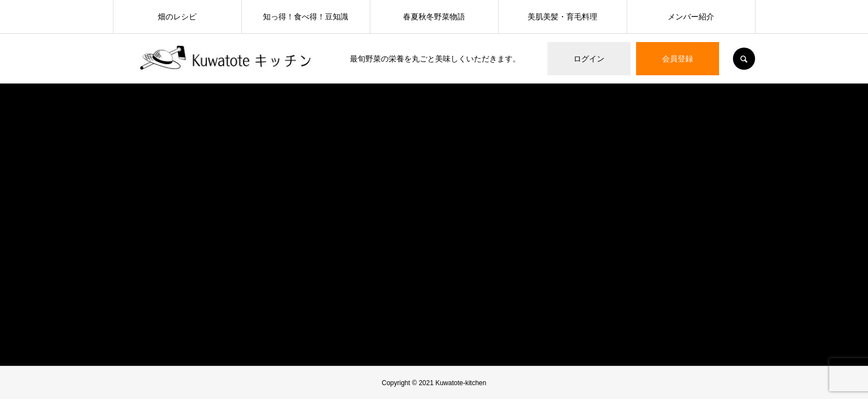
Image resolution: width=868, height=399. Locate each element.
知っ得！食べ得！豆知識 (306, 17)
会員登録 (678, 59)
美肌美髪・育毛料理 (562, 17)
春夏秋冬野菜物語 (434, 17)
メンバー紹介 (691, 17)
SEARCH (744, 59)
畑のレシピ (177, 17)
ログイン (589, 59)
